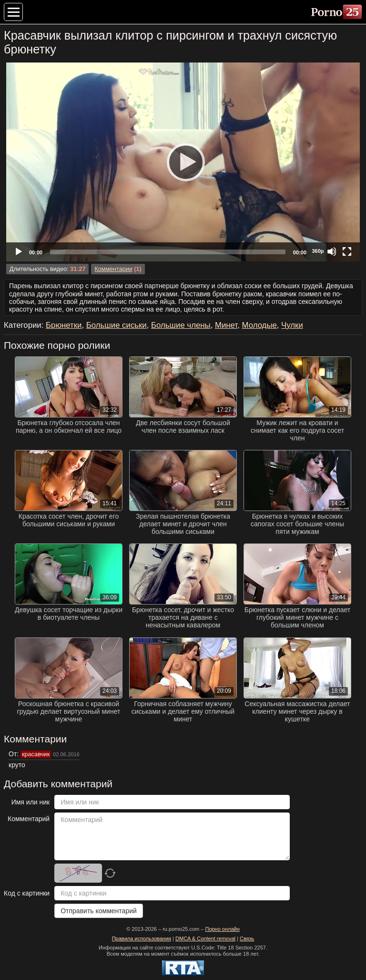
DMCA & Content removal (205, 938)
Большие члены (181, 325)
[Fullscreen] (347, 251)
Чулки (292, 325)
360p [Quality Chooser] (318, 251)
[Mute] (332, 251)
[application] (183, 162)
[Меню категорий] (13, 12)
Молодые (259, 325)
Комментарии (113, 269)
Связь (247, 938)
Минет (226, 325)
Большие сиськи (117, 325)
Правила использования (142, 938)
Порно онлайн (222, 929)
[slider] (168, 252)
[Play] (183, 162)
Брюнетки (64, 325)
